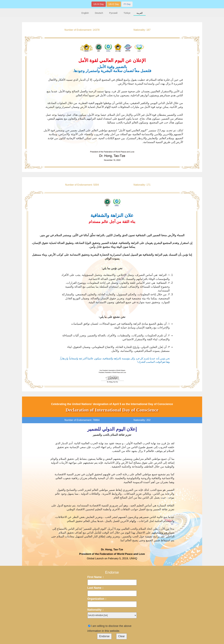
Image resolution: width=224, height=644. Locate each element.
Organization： (97, 599)
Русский (113, 13)
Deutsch (99, 13)
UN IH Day (99, 4)
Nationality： (96, 610)
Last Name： (96, 588)
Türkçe (127, 13)
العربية (140, 13)
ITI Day (127, 4)
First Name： (96, 577)
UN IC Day (114, 4)
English (85, 13)
